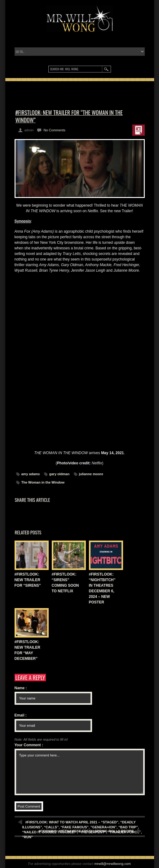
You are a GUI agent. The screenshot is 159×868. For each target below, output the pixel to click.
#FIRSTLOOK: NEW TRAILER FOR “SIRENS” (28, 580)
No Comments (54, 130)
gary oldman (59, 474)
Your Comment (29, 745)
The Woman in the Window (43, 482)
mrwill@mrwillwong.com (113, 864)
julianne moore (91, 474)
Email (21, 715)
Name (21, 688)
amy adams (31, 474)
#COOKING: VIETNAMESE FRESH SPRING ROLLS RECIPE (86, 831)
